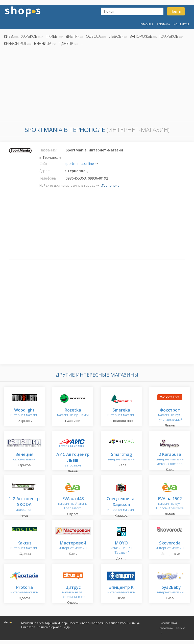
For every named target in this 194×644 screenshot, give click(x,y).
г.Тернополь (110, 186)
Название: (48, 150)
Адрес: (45, 171)
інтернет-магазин (121, 457)
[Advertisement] (97, 85)
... (82, 43)
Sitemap (181, 628)
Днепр (72, 36)
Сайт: (44, 163)
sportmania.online (79, 163)
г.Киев (52, 36)
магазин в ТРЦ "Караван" (121, 548)
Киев (8, 36)
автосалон (73, 460)
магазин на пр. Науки (73, 413)
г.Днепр (66, 43)
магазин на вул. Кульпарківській (170, 415)
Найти (176, 11)
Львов (115, 36)
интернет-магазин (24, 413)
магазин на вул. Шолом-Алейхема (170, 504)
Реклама (163, 24)
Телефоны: (48, 178)
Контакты (181, 24)
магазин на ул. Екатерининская (73, 592)
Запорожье (141, 36)
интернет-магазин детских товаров (170, 459)
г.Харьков (169, 36)
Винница (43, 43)
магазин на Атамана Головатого (73, 504)
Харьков (29, 36)
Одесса (93, 36)
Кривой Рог (15, 43)
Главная (147, 24)
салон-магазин (24, 457)
